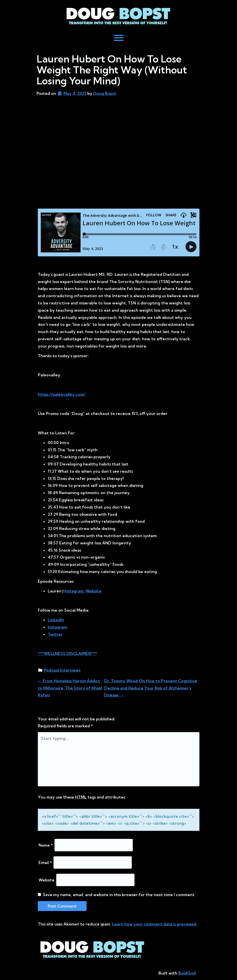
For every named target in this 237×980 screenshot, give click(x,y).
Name (46, 845)
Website (47, 880)
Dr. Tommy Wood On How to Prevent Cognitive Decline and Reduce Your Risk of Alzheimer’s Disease (151, 688)
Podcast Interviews (62, 670)
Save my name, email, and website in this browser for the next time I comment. (119, 895)
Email (45, 863)
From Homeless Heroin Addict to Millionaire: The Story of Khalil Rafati (70, 688)
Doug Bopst (105, 93)
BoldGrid (187, 973)
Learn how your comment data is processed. (155, 924)
